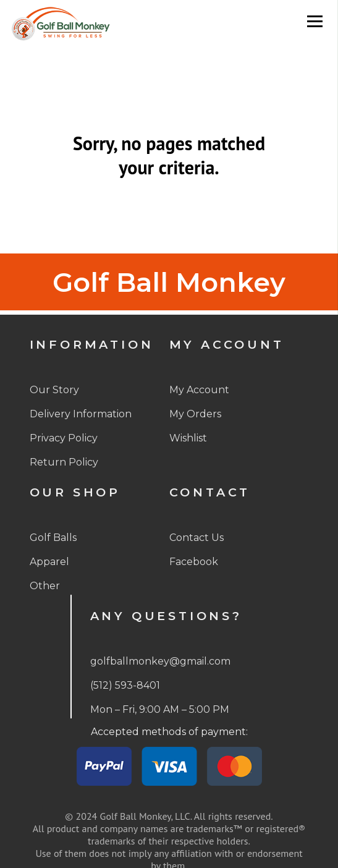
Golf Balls (53, 538)
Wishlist (188, 438)
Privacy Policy (64, 438)
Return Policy (64, 462)
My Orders (195, 414)
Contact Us (196, 538)
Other (45, 586)
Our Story (54, 390)
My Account (199, 390)
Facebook (194, 562)
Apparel (49, 562)
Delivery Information (81, 414)
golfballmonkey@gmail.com (160, 661)
